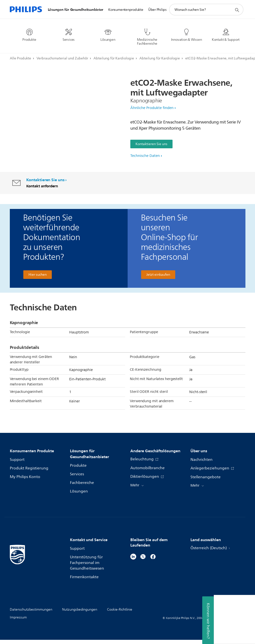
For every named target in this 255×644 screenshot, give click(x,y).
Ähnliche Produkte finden (152, 108)
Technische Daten (145, 156)
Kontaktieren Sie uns (151, 144)
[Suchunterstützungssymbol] (237, 10)
